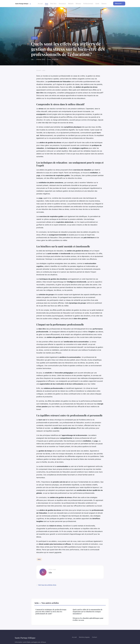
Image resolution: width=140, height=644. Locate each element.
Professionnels (88, 3)
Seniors (104, 3)
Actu (47, 3)
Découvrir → (119, 3)
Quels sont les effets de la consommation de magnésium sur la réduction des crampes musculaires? (88, 612)
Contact (94, 637)
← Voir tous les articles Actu (46, 585)
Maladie (71, 3)
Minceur (78, 3)
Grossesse (62, 3)
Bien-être (53, 3)
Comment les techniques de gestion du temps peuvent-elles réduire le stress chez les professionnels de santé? (51, 612)
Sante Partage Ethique (25, 638)
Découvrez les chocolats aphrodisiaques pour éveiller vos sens (88, 619)
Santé (97, 3)
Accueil (40, 3)
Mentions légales (84, 637)
